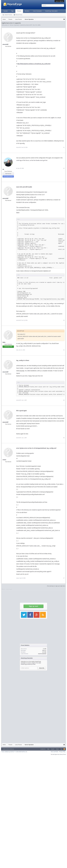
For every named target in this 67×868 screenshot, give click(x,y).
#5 (64, 400)
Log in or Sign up (59, 1)
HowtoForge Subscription (51, 11)
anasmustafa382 (42, 654)
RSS (64, 749)
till (3, 169)
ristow (4, 460)
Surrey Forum (63, 754)
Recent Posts (19, 15)
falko (4, 342)
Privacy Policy (62, 752)
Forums (19, 11)
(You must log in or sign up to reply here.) (56, 586)
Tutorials (5, 11)
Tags (12, 11)
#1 (64, 147)
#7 (64, 578)
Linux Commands (37, 11)
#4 (64, 350)
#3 (64, 320)
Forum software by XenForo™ (14, 752)
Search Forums (8, 15)
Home (57, 749)
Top (61, 749)
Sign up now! (33, 606)
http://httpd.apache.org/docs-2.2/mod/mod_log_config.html (34, 64)
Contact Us (43, 749)
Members (27, 11)
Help (48, 749)
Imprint (53, 749)
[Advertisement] (34, 689)
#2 (64, 168)
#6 (64, 438)
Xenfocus (12, 749)
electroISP (19, 147)
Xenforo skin (5, 749)
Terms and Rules (55, 752)
